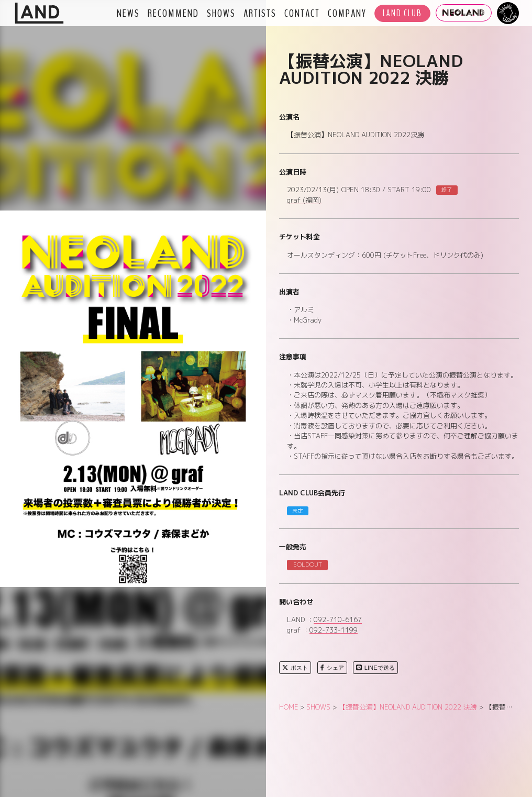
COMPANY (347, 13)
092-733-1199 (334, 630)
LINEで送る (375, 668)
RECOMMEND (173, 13)
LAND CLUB (402, 13)
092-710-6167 (338, 620)
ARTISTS (260, 13)
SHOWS (221, 13)
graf (304, 201)
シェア (332, 668)
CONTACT (302, 13)
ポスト (295, 668)
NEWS (128, 13)
